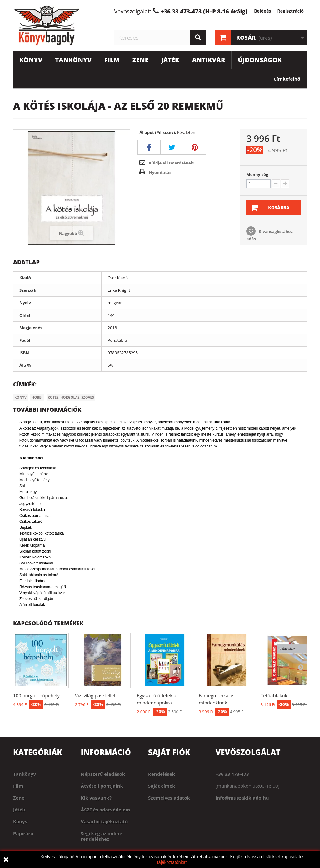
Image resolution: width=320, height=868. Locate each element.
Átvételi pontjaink (102, 786)
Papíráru (23, 833)
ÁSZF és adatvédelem (106, 810)
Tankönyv (74, 60)
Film (112, 60)
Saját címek (162, 786)
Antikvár (209, 60)
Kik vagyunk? (96, 798)
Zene (140, 60)
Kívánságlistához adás (269, 235)
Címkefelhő (287, 79)
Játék (170, 60)
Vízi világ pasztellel (95, 695)
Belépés (262, 11)
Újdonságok (260, 60)
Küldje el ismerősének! (172, 163)
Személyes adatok (169, 798)
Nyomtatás (160, 172)
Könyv (31, 60)
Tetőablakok (274, 695)
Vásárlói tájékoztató (105, 821)
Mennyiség (257, 174)
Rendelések (162, 774)
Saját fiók (169, 752)
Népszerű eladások (103, 774)
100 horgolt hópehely (36, 695)
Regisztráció (290, 11)
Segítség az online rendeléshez (102, 836)
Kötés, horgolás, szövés (71, 397)
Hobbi (37, 397)
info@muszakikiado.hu (242, 798)
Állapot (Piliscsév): (158, 132)
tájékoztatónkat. (172, 862)
